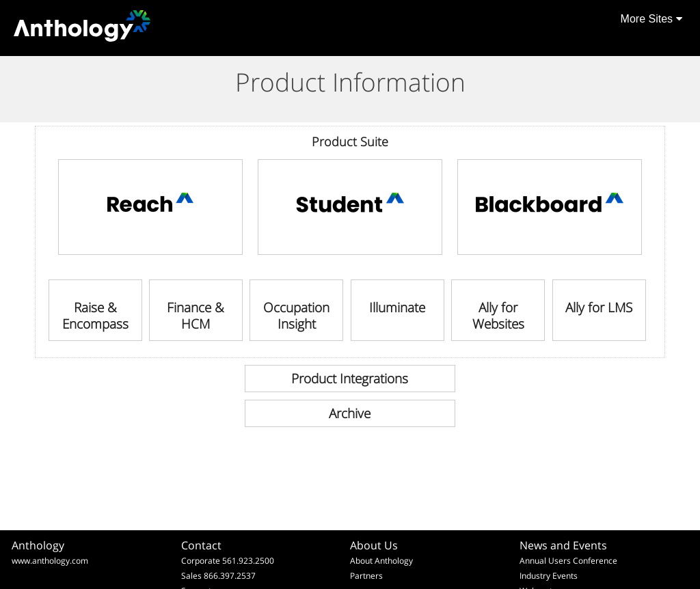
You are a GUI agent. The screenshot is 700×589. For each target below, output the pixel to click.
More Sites (651, 19)
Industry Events (549, 576)
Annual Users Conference (568, 561)
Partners (366, 576)
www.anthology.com (50, 561)
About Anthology (381, 561)
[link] (150, 207)
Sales (191, 576)
